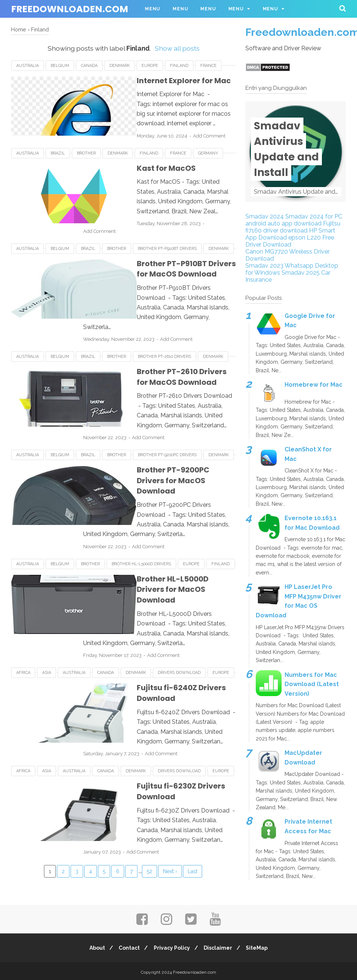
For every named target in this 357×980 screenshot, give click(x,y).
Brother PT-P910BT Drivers (167, 236)
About (93, 946)
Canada (89, 66)
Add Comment (180, 126)
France (208, 66)
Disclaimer (220, 946)
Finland (179, 66)
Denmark (120, 66)
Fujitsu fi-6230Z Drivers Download (171, 698)
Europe (150, 66)
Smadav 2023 (264, 266)
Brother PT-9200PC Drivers (167, 423)
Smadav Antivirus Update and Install (286, 149)
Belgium (60, 66)
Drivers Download (179, 599)
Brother (86, 149)
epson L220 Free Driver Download (290, 241)
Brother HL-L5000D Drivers (141, 511)
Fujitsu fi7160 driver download (293, 227)
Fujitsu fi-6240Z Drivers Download (172, 614)
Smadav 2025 (301, 273)
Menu (152, 9)
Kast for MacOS (137, 164)
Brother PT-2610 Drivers (164, 324)
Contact (127, 946)
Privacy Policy (172, 946)
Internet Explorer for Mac (154, 81)
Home (19, 29)
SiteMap (261, 946)
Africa (23, 599)
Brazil (58, 149)
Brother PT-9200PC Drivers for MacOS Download (164, 443)
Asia (47, 599)
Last (193, 768)
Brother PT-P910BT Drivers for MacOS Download (163, 256)
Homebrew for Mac (314, 385)
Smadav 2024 (265, 216)
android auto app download (283, 223)
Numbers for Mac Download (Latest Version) (312, 684)
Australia (28, 66)
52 (149, 768)
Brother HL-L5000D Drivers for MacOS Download (164, 531)
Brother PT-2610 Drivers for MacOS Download (158, 345)
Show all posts (177, 48)
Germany (208, 149)
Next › (170, 768)
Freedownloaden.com (70, 9)
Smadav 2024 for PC (314, 216)
